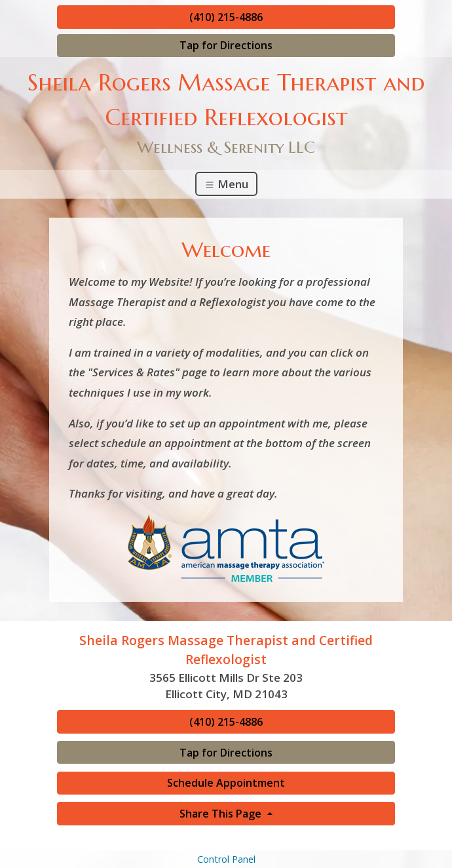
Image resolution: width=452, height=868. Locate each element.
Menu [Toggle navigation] (226, 184)
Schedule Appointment (226, 783)
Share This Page (222, 814)
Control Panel (226, 859)
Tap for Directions (226, 45)
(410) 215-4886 (226, 17)
